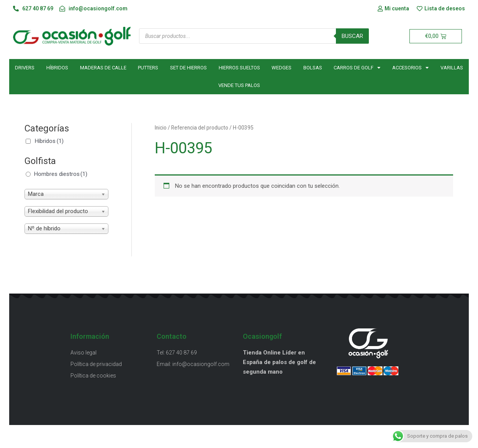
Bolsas (313, 68)
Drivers (25, 68)
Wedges (282, 68)
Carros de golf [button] (357, 68)
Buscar (352, 36)
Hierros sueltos (239, 68)
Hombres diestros (61, 174)
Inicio (161, 128)
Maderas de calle (103, 68)
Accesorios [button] (410, 68)
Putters (148, 68)
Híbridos (57, 68)
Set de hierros (188, 68)
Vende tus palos (239, 85)
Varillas (452, 68)
